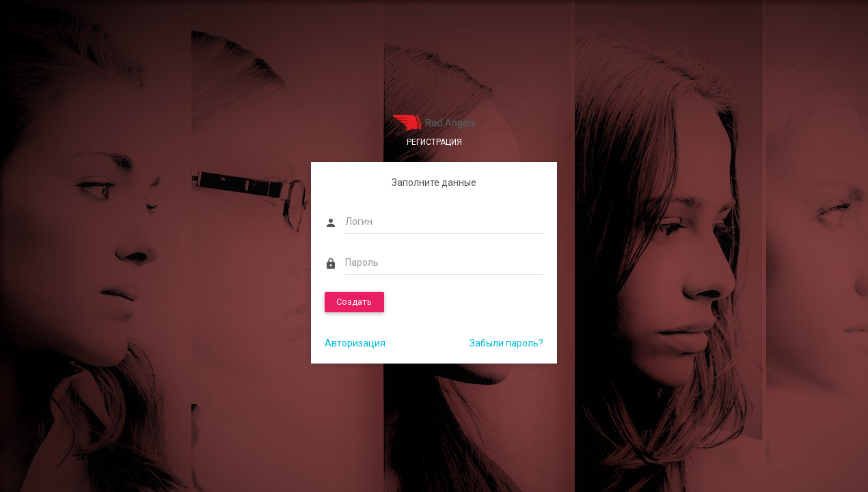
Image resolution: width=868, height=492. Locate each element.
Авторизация (355, 343)
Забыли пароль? (506, 343)
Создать (354, 302)
